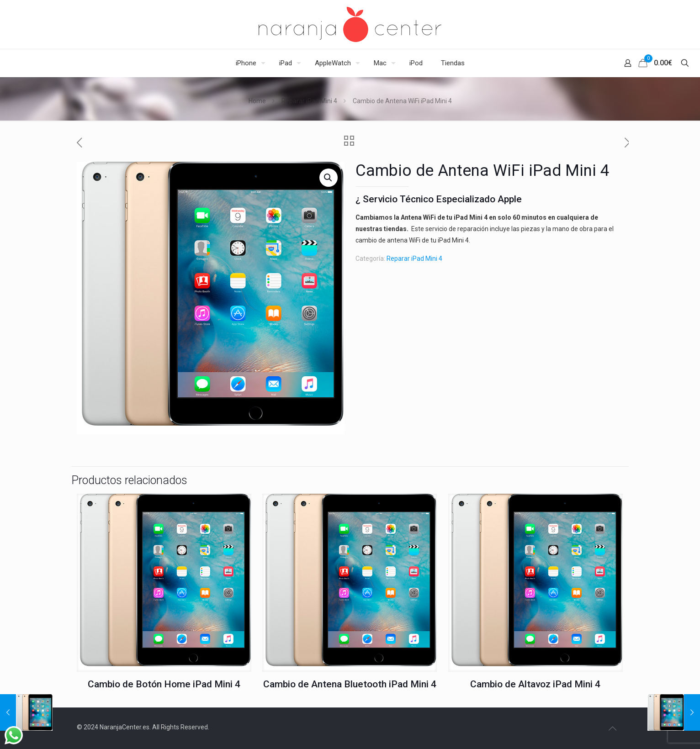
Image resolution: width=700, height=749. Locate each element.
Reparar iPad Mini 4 (309, 101)
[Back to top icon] (612, 728)
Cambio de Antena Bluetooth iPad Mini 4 (350, 684)
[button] (329, 178)
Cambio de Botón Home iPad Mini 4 (164, 684)
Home (257, 101)
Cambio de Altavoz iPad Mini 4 (535, 684)
